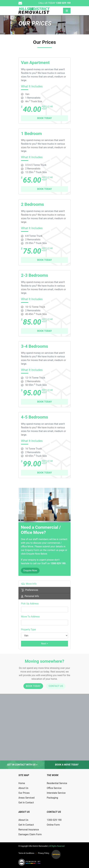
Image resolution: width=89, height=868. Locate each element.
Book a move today (67, 765)
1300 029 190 (58, 563)
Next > (44, 644)
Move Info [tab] (29, 584)
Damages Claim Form (30, 834)
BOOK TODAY (44, 118)
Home (22, 783)
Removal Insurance (29, 830)
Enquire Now (30, 570)
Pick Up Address (30, 604)
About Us (23, 788)
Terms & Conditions (26, 853)
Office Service (54, 788)
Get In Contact (26, 803)
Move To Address (30, 617)
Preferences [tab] (30, 590)
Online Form (53, 825)
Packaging (53, 798)
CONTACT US (56, 686)
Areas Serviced (26, 798)
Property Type (28, 630)
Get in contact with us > (22, 765)
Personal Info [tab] (30, 596)
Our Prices (24, 793)
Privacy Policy (44, 853)
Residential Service (57, 783)
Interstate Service (56, 793)
